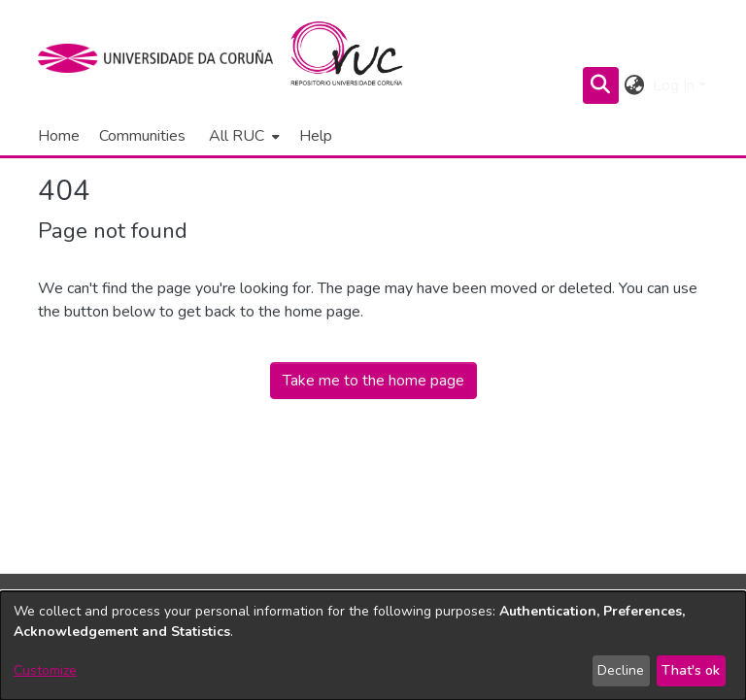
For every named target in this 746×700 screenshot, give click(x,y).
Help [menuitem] (316, 136)
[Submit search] (601, 85)
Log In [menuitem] (674, 85)
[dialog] (373, 646)
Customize (45, 670)
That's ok (691, 670)
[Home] (358, 58)
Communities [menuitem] (142, 136)
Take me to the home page (373, 381)
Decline (621, 670)
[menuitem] (242, 136)
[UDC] (162, 58)
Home (59, 136)
